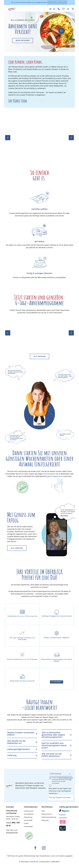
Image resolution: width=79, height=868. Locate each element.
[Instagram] (44, 848)
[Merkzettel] (64, 9)
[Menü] (50, 9)
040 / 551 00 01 (13, 824)
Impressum (45, 820)
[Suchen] (54, 9)
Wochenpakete (49, 474)
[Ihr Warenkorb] (73, 9)
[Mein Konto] (68, 9)
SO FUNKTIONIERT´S (57, 682)
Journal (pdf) (28, 820)
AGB (70, 780)
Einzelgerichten (57, 476)
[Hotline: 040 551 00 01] (59, 9)
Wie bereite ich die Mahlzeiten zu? (16, 742)
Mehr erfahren (23, 41)
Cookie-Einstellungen (28, 825)
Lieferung (12, 756)
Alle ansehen (40, 357)
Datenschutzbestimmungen (66, 778)
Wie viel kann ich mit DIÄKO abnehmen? (52, 755)
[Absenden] (70, 774)
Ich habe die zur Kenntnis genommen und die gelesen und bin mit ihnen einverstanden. (62, 781)
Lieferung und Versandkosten (29, 813)
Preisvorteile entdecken (57, 3)
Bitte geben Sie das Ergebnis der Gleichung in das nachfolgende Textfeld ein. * (60, 791)
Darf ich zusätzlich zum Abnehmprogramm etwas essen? (54, 746)
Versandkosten (45, 856)
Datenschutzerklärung (49, 817)
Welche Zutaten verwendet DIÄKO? (21, 734)
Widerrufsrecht (47, 814)
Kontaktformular (12, 833)
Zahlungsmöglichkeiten (19, 749)
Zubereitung (28, 817)
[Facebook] (35, 848)
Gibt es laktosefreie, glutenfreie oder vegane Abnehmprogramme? (53, 735)
